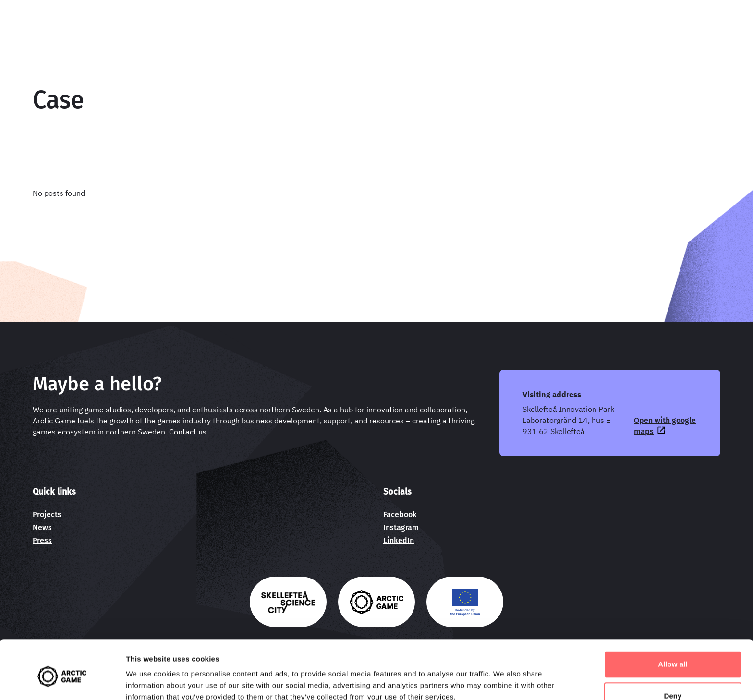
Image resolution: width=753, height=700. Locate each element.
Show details (148, 681)
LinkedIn (399, 540)
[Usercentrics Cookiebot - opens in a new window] (62, 681)
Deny (673, 653)
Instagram (401, 527)
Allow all (673, 622)
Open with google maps (665, 426)
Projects (47, 514)
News (42, 527)
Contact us (188, 432)
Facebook (400, 514)
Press (42, 540)
